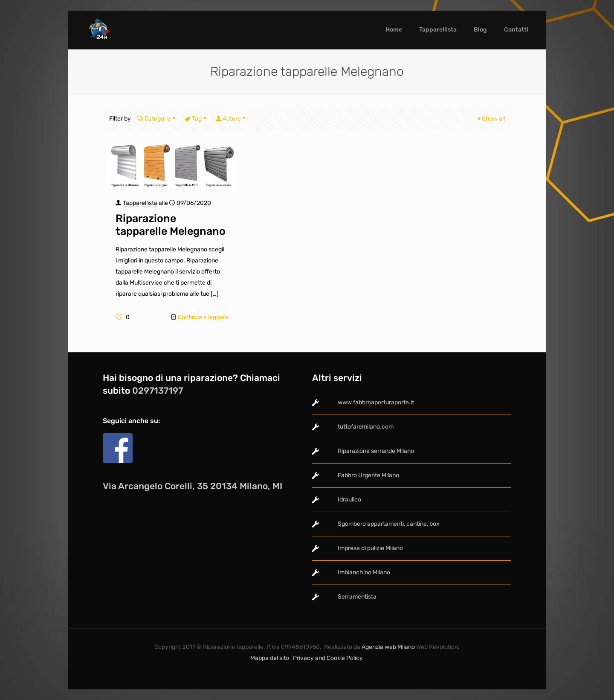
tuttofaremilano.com (366, 427)
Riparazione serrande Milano (376, 451)
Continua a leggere (203, 317)
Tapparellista (140, 203)
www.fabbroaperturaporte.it (376, 402)
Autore (231, 119)
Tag (196, 119)
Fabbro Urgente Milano (368, 475)
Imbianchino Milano (364, 572)
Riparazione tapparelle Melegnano (171, 225)
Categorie (157, 119)
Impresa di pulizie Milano (370, 548)
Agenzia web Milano (388, 647)
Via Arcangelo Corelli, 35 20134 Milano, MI (193, 486)
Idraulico (349, 500)
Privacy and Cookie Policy (329, 658)
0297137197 (158, 390)
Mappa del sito (270, 658)
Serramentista (357, 597)
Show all (490, 119)
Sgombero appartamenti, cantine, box (389, 524)
